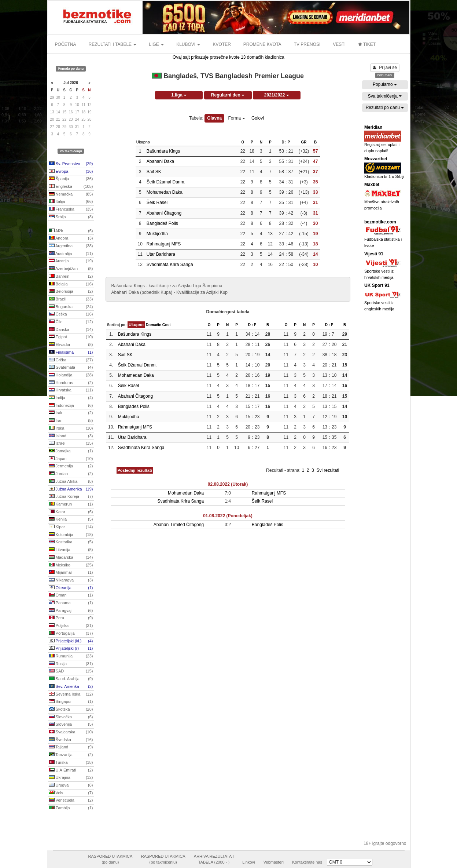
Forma (237, 118)
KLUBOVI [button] (188, 44)
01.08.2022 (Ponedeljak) (228, 516)
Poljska (71, 626)
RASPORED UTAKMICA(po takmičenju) (163, 859)
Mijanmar (71, 573)
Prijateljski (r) (71, 649)
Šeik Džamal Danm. (166, 182)
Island (71, 436)
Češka (71, 314)
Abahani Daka (160, 161)
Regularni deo (228, 95)
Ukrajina (71, 778)
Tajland (71, 747)
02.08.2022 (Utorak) (228, 484)
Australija (71, 254)
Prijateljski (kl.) (71, 641)
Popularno (385, 84)
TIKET (367, 44)
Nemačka (71, 194)
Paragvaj (71, 611)
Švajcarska (71, 732)
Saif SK (154, 172)
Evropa (71, 172)
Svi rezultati (328, 470)
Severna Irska (71, 694)
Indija (71, 398)
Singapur (71, 702)
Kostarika (71, 542)
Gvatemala (71, 368)
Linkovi (248, 862)
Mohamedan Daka (165, 192)
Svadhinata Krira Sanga (170, 265)
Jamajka (71, 451)
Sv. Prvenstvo (71, 164)
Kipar (71, 527)
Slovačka (71, 717)
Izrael (71, 444)
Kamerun (71, 504)
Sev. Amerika (71, 687)
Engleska (71, 187)
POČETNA (66, 44)
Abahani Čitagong (164, 213)
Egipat (71, 337)
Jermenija (71, 466)
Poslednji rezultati (135, 470)
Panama (71, 603)
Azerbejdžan (71, 269)
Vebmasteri (274, 862)
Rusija (71, 664)
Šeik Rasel (157, 203)
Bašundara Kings (163, 151)
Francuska (71, 209)
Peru (71, 618)
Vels (71, 793)
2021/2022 (277, 95)
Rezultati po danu (385, 107)
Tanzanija (71, 755)
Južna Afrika (71, 482)
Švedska (71, 740)
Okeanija (71, 588)
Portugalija (71, 634)
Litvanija (71, 550)
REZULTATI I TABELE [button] (113, 44)
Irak (71, 413)
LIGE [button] (156, 44)
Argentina (71, 246)
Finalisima (71, 353)
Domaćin (154, 325)
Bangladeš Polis (162, 223)
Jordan (71, 474)
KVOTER (222, 44)
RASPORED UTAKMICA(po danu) (110, 859)
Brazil (71, 299)
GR (304, 142)
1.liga (179, 95)
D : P (286, 142)
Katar (71, 512)
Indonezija (71, 406)
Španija (71, 179)
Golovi (258, 118)
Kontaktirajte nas (307, 862)
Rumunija (71, 656)
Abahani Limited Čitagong (179, 525)
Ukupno (136, 325)
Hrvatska (71, 390)
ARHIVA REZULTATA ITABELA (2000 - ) (214, 859)
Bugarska (71, 307)
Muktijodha (157, 234)
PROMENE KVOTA (262, 44)
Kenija (71, 519)
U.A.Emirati (71, 770)
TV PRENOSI (307, 44)
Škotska (71, 710)
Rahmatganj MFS (164, 244)
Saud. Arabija (71, 679)
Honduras (71, 383)
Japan (71, 459)
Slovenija (71, 725)
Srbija (71, 217)
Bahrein (71, 277)
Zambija (71, 808)
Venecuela (71, 800)
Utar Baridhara (161, 254)
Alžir (71, 231)
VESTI (339, 44)
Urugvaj (71, 785)
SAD (71, 671)
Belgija (71, 284)
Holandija (71, 375)
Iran (71, 421)
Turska (71, 763)
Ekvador (71, 345)
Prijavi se (385, 68)
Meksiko (71, 565)
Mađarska (71, 558)
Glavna (214, 118)
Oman (71, 595)
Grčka (71, 360)
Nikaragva (71, 580)
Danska (71, 330)
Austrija (71, 261)
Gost (167, 325)
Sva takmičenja (385, 96)
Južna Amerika (71, 489)
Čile (71, 322)
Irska (71, 428)
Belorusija (71, 292)
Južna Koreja (71, 497)
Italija (71, 202)
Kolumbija (71, 535)
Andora (71, 238)
